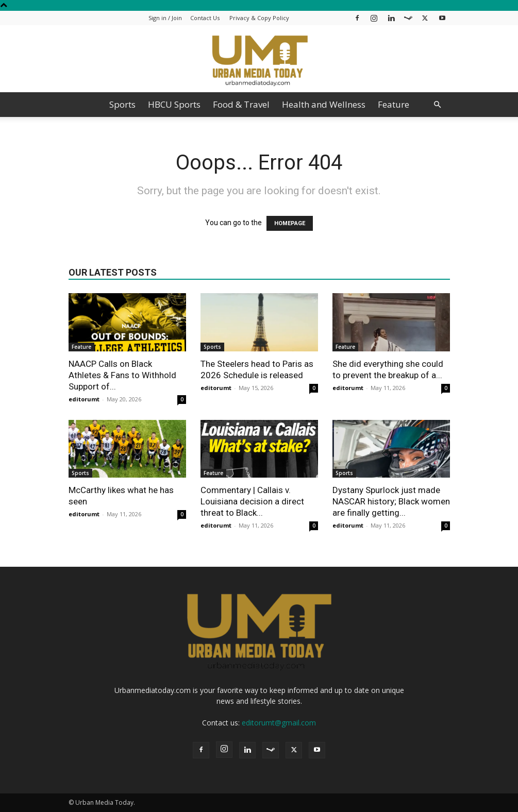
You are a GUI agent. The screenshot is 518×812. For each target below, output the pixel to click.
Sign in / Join (165, 18)
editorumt (84, 399)
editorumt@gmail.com (279, 723)
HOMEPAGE (290, 223)
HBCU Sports (174, 104)
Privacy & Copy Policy (259, 18)
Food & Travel (241, 104)
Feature (394, 104)
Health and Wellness (324, 104)
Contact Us (205, 18)
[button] (438, 105)
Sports (122, 104)
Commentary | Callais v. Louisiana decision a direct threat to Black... (252, 501)
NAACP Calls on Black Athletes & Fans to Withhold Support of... (122, 375)
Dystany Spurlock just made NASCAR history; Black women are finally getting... (391, 501)
